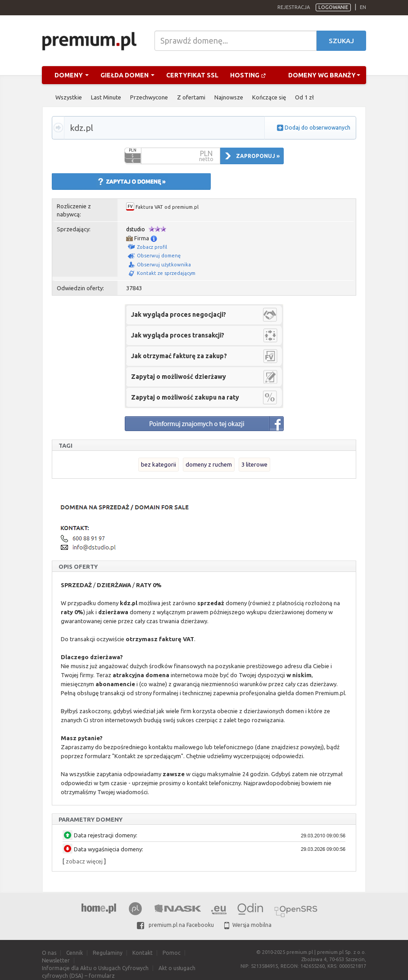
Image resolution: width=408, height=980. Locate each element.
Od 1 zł (304, 97)
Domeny (72, 75)
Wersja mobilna (248, 925)
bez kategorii (159, 464)
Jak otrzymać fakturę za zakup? (179, 356)
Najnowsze (229, 97)
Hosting (248, 75)
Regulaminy (108, 953)
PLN (133, 150)
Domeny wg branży (324, 75)
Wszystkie (69, 97)
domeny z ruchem (209, 464)
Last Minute (106, 97)
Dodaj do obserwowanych (317, 128)
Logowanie (333, 7)
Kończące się (269, 97)
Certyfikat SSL (192, 75)
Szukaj (341, 41)
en (363, 7)
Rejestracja (294, 7)
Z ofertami (191, 97)
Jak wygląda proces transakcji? (178, 335)
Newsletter (56, 960)
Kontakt (143, 953)
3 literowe (254, 464)
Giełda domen (127, 75)
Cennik (75, 953)
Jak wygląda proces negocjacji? (179, 315)
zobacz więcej (84, 861)
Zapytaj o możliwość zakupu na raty (185, 397)
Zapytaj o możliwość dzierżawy (179, 377)
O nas (49, 953)
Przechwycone (149, 97)
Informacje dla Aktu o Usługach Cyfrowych (95, 968)
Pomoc (172, 953)
